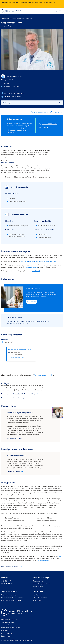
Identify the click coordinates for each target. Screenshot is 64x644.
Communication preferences (11, 619)
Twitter (7, 583)
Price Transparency (7, 633)
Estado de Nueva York (40, 598)
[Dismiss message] (61, 4)
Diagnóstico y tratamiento (41, 584)
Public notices (6, 636)
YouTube (9, 583)
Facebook (4, 583)
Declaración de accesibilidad (11, 628)
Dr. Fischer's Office (15, 93)
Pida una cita (46, 127)
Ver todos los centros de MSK (44, 375)
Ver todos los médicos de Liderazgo (13, 398)
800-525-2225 (31, 294)
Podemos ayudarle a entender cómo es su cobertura (38, 261)
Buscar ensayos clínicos (14, 438)
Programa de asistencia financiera (12, 598)
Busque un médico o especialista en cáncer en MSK (18, 18)
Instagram (2, 583)
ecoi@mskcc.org (43, 561)
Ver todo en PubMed (13, 471)
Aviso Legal (5, 625)
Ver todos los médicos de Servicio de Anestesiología (18, 394)
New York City (38, 595)
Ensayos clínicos (38, 587)
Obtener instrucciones (17, 358)
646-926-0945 (47, 3)
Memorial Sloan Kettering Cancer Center (19, 349)
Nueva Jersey (37, 601)
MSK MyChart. (24, 324)
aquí (60, 556)
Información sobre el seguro (10, 595)
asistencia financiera (31, 267)
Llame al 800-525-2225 (50, 124)
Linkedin (11, 583)
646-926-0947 (6, 581)
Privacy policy (6, 630)
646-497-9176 (36, 271)
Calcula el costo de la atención (11, 601)
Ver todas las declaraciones (10, 567)
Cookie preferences (8, 622)
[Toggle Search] (56, 11)
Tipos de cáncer (38, 581)
